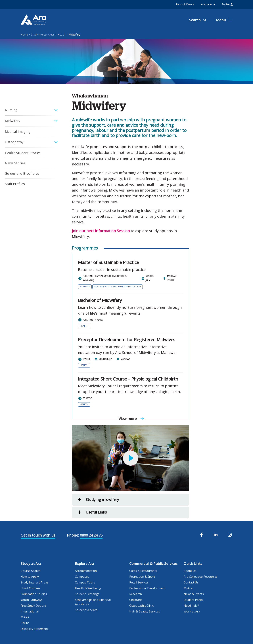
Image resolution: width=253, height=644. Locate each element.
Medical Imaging (18, 132)
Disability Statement (34, 629)
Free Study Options (34, 606)
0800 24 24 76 (91, 535)
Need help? (191, 606)
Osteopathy (14, 142)
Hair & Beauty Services (145, 611)
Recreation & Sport (142, 577)
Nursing (11, 110)
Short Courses (30, 588)
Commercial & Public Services (153, 564)
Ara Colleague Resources (201, 577)
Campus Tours (85, 582)
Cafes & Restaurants (143, 571)
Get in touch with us (38, 535)
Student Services (86, 610)
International (208, 4)
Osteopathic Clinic (141, 606)
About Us (190, 571)
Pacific (25, 623)
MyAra (227, 4)
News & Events (185, 4)
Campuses (82, 577)
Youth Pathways (32, 600)
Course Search (31, 571)
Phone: (73, 535)
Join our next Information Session (101, 231)
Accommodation (86, 571)
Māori (25, 617)
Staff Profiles (15, 184)
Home (24, 35)
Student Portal (194, 600)
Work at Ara (192, 611)
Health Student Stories (23, 153)
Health (62, 35)
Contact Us (191, 582)
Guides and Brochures (22, 173)
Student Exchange (87, 594)
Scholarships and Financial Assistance (93, 602)
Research (136, 594)
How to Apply (30, 577)
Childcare (136, 600)
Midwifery (74, 35)
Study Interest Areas (43, 35)
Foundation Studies (34, 594)
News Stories (15, 163)
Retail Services (139, 582)
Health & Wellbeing (88, 588)
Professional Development (147, 588)
